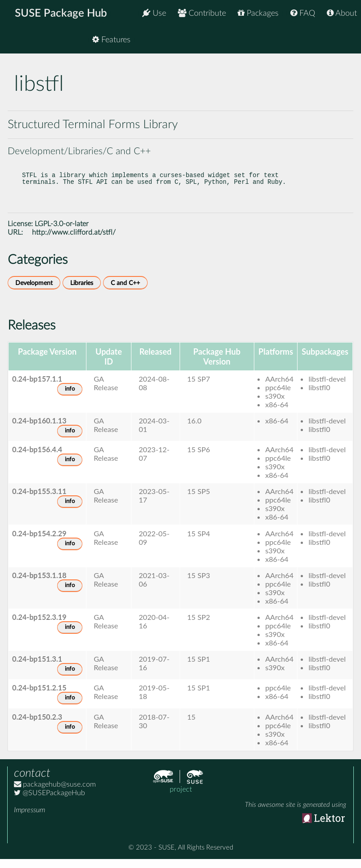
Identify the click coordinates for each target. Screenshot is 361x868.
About (342, 13)
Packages (258, 13)
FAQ (303, 13)
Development (34, 292)
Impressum (29, 819)
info (70, 398)
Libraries (82, 292)
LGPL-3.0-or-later (62, 233)
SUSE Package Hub (61, 13)
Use (154, 13)
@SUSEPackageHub (50, 802)
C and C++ (125, 292)
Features (338, 40)
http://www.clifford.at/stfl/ (74, 241)
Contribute (202, 13)
